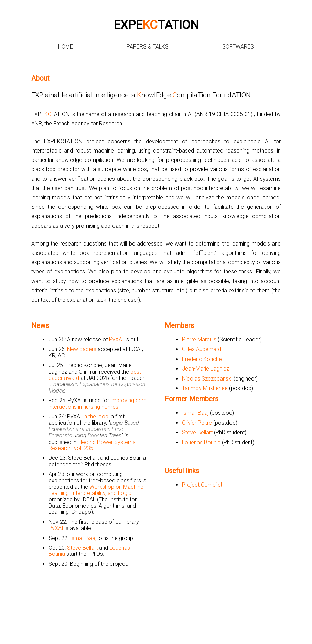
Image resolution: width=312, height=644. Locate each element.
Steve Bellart (82, 548)
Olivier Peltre (197, 423)
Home (66, 47)
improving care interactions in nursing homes (98, 403)
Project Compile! (202, 485)
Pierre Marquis (199, 339)
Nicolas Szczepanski (207, 379)
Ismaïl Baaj (83, 538)
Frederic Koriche (202, 359)
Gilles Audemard (202, 349)
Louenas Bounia (201, 442)
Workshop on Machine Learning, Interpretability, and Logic (96, 490)
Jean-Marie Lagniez (206, 369)
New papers (82, 349)
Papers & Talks (148, 47)
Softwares (238, 47)
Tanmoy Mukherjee (205, 388)
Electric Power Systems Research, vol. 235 (92, 445)
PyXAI (116, 339)
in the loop (96, 417)
